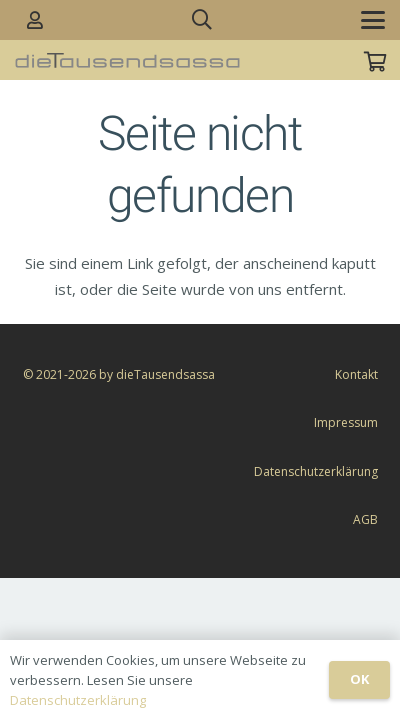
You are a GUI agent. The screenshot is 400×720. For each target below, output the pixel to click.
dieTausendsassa (165, 374)
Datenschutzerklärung (316, 471)
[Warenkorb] (375, 62)
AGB (365, 519)
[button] (202, 20)
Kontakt (356, 374)
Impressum (346, 422)
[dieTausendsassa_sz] (127, 60)
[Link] (35, 20)
